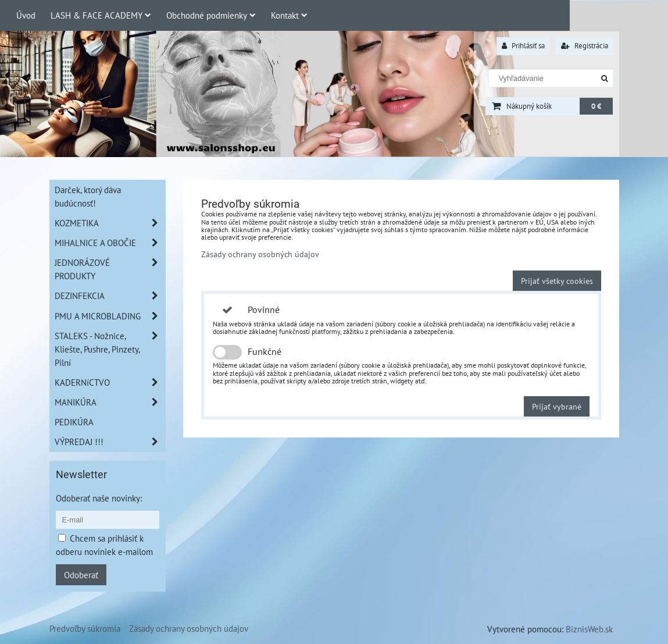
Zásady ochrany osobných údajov (260, 254)
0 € (596, 106)
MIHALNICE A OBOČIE (110, 243)
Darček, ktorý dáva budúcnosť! (88, 196)
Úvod (26, 15)
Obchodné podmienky (211, 15)
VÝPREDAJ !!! (110, 442)
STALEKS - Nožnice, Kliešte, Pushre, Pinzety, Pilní (110, 349)
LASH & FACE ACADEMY (101, 15)
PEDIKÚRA (74, 422)
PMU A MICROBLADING (110, 316)
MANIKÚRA (110, 402)
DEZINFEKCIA (110, 296)
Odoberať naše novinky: (99, 498)
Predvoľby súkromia (85, 628)
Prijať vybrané (557, 406)
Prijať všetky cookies (557, 281)
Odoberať (81, 575)
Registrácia (585, 46)
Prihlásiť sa (523, 46)
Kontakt (289, 15)
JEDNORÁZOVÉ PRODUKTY (110, 269)
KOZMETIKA (110, 223)
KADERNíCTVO (110, 383)
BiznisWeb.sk (589, 629)
